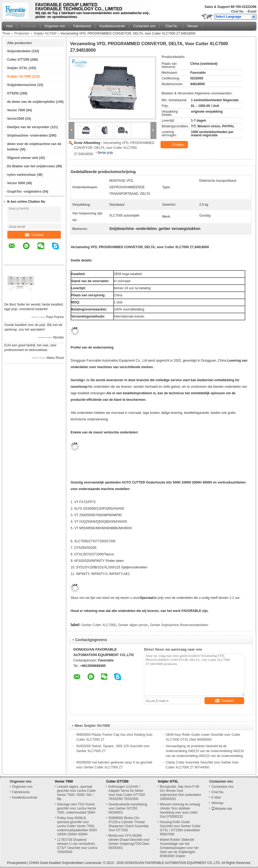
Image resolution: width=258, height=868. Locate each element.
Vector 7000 (16, 110)
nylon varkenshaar (21, 175)
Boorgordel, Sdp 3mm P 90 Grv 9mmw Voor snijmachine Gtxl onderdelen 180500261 (180, 793)
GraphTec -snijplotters (24, 192)
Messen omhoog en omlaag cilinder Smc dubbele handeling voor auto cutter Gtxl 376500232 (180, 810)
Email (252, 11)
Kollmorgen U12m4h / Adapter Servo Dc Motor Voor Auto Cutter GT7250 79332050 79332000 (127, 793)
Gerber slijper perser (133, 625)
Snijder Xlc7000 (45, 33)
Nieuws (192, 26)
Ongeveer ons (55, 26)
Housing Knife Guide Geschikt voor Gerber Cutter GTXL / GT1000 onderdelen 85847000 (180, 828)
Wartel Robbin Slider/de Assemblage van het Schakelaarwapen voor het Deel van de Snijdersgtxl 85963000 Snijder (179, 848)
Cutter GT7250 (18, 60)
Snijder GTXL (17, 68)
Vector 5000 (16, 183)
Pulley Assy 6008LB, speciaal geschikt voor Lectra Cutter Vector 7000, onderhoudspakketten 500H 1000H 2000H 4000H (77, 826)
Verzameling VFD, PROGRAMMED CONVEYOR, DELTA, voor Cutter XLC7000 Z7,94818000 (114, 148)
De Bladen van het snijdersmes (31, 166)
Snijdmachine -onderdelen (27, 136)
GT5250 (13, 93)
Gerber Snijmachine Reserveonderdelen (179, 625)
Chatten (175, 145)
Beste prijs (105, 153)
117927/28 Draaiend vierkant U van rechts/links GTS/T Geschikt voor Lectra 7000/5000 (77, 846)
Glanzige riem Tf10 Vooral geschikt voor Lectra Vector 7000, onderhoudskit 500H (77, 808)
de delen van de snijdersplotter (31, 102)
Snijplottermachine (22, 85)
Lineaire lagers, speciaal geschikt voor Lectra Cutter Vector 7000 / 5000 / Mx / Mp (76, 793)
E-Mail (216, 798)
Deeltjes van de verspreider (28, 127)
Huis (10, 26)
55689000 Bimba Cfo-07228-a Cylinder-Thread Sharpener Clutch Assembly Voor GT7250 (128, 824)
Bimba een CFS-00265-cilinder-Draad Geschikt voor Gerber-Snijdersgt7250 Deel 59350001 (129, 842)
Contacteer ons (144, 26)
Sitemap (217, 803)
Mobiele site (222, 809)
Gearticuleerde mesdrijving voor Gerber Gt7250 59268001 (128, 808)
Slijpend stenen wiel (23, 158)
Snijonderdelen (19, 51)
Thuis (6, 33)
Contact (34, 235)
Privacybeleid (17, 863)
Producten (29, 26)
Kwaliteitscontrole (112, 26)
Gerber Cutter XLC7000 (99, 625)
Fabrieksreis (82, 26)
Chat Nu (237, 11)
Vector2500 (16, 119)
